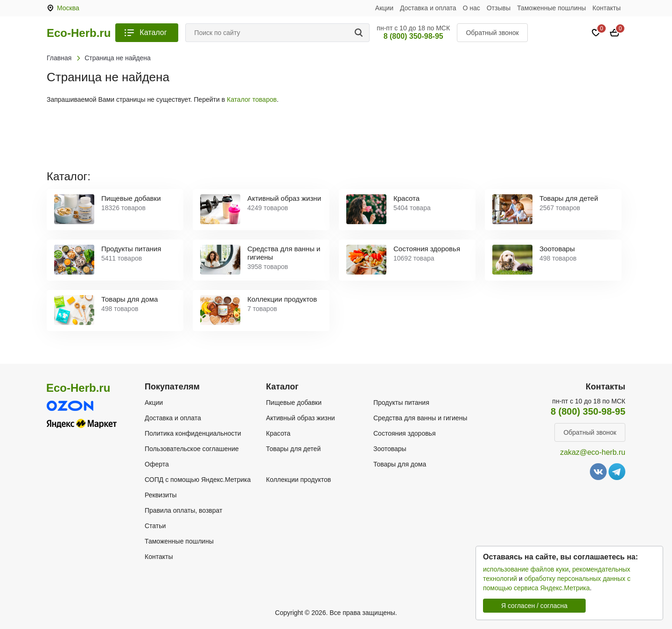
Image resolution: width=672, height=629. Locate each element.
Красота (278, 433)
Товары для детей (293, 449)
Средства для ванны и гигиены (420, 418)
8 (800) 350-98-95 (413, 36)
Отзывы (499, 8)
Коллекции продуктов (298, 480)
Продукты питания (401, 403)
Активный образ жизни (300, 418)
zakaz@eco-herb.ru (593, 452)
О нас (472, 8)
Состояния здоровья (405, 433)
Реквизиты (161, 495)
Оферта (157, 464)
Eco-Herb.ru (79, 33)
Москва (68, 8)
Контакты (607, 8)
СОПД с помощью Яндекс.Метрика (198, 480)
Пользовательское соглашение (192, 449)
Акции (384, 8)
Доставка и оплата (428, 8)
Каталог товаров (252, 99)
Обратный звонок (492, 33)
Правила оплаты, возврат (183, 510)
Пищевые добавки (294, 403)
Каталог (153, 32)
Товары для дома (400, 464)
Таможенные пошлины (552, 8)
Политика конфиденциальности (193, 433)
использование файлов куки (526, 569)
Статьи (155, 526)
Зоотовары (390, 449)
